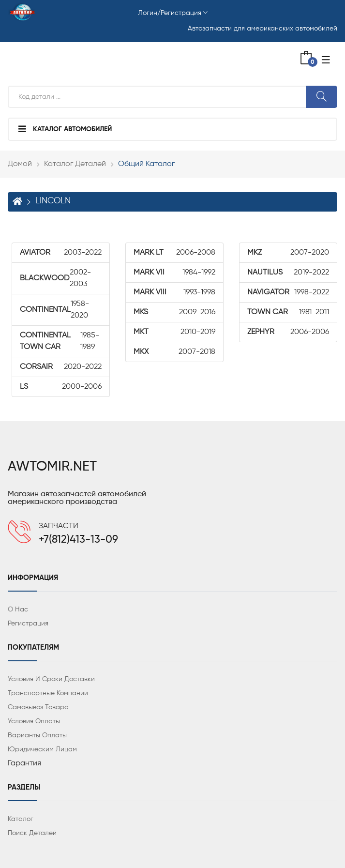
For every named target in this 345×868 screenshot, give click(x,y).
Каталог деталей (75, 164)
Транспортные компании (48, 693)
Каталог (21, 819)
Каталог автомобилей (65, 129)
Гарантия (24, 763)
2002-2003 (55, 278)
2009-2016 (174, 312)
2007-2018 (174, 352)
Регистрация (28, 624)
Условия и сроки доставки (51, 679)
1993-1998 (174, 292)
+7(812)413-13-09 (78, 540)
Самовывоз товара (38, 707)
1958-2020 (54, 310)
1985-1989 (60, 341)
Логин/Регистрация (173, 13)
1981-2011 (288, 312)
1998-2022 (288, 292)
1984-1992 (174, 273)
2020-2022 (61, 367)
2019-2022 (288, 273)
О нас (18, 609)
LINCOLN (53, 201)
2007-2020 (288, 253)
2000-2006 (61, 387)
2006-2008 (174, 253)
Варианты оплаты (37, 735)
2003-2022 (61, 253)
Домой (20, 164)
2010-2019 (174, 332)
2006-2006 (288, 332)
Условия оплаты (34, 721)
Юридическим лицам (42, 749)
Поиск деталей (32, 833)
